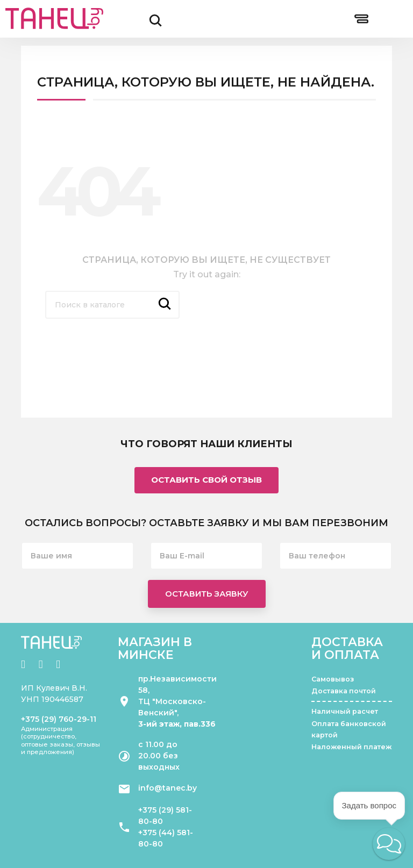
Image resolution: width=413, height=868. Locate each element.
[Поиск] (112, 305)
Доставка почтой (344, 691)
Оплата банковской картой (349, 729)
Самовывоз (333, 679)
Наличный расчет (345, 711)
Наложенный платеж (351, 747)
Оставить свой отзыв (206, 480)
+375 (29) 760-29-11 (59, 719)
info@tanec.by (168, 788)
